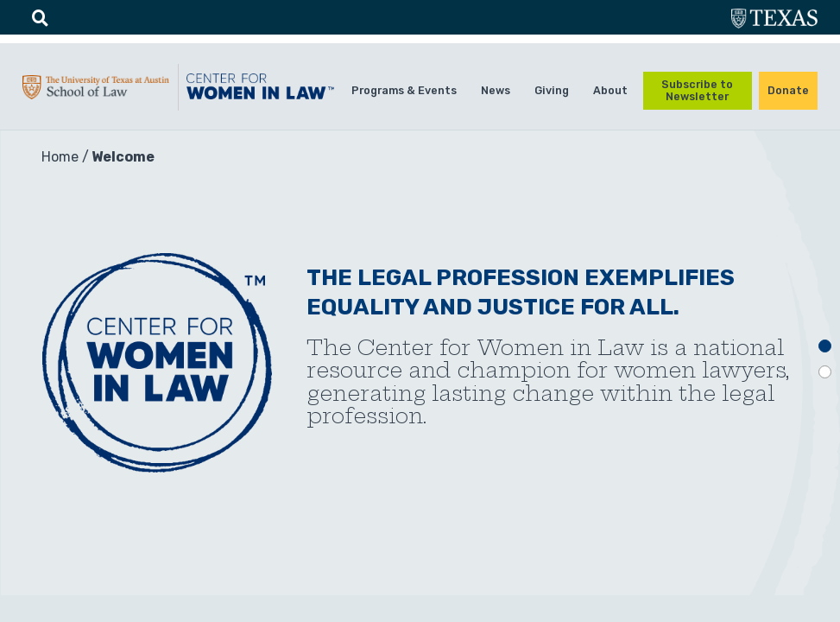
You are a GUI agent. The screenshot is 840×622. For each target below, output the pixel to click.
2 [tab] (825, 372)
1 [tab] (825, 346)
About (610, 90)
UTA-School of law (96, 92)
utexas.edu (774, 20)
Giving (552, 90)
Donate (788, 90)
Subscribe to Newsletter (697, 90)
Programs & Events (404, 90)
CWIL (260, 92)
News (496, 90)
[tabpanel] (420, 363)
